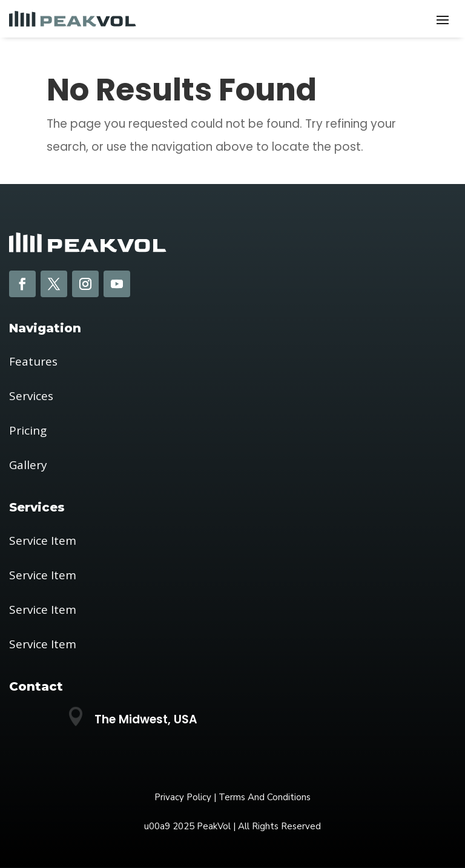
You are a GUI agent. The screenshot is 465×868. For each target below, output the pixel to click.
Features (33, 361)
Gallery (28, 465)
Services (31, 396)
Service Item (43, 541)
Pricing (28, 430)
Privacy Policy (183, 797)
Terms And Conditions (265, 797)
